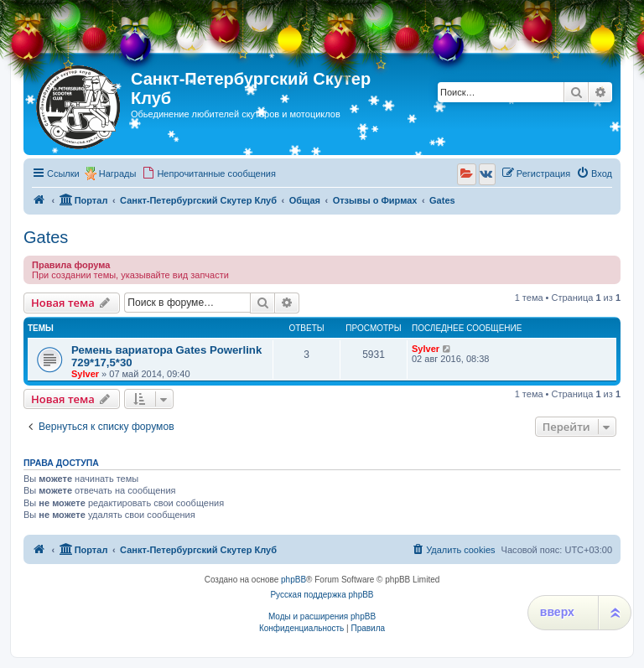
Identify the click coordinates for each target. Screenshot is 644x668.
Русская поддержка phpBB (322, 595)
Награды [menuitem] (118, 173)
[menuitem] (209, 173)
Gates (46, 237)
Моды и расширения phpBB (322, 616)
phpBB (293, 580)
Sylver (85, 374)
